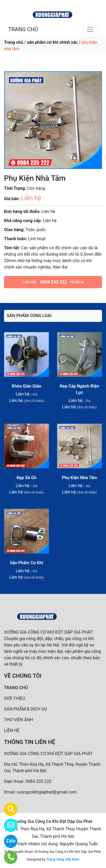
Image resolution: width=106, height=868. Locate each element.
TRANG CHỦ (23, 29)
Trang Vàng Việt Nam (63, 859)
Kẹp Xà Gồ (26, 478)
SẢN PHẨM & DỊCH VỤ (25, 709)
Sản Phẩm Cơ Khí (26, 563)
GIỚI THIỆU (15, 698)
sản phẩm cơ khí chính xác (52, 42)
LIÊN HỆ (12, 730)
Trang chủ (14, 42)
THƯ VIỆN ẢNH (18, 720)
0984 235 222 (53, 282)
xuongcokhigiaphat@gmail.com (47, 792)
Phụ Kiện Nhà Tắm (79, 478)
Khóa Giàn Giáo (26, 386)
